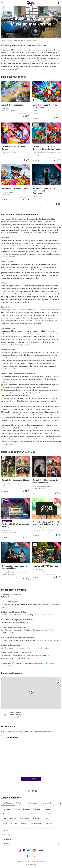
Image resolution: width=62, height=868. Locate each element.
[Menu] (2, 3)
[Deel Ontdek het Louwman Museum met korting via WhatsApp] (33, 791)
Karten (5, 819)
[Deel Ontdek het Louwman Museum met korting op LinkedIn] (36, 791)
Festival (24, 823)
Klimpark (17, 809)
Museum (5, 814)
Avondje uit (47, 803)
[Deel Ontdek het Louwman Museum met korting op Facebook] (25, 791)
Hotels (19, 803)
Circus (14, 814)
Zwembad (26, 809)
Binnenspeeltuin (47, 814)
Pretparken (37, 809)
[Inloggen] (59, 3)
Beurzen (5, 823)
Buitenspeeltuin (25, 819)
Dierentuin (47, 809)
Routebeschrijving (14, 717)
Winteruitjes (49, 823)
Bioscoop (13, 819)
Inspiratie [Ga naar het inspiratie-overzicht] (9, 40)
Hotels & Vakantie (32, 803)
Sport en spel (23, 814)
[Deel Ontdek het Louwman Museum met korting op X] (29, 791)
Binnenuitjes (7, 809)
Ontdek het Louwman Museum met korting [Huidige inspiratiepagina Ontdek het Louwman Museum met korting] (26, 40)
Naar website (31, 779)
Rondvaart (48, 819)
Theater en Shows (36, 823)
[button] (31, 692)
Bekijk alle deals (14, 737)
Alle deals (6, 831)
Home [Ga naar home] (3, 40)
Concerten (15, 823)
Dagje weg (8, 803)
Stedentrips (37, 819)
